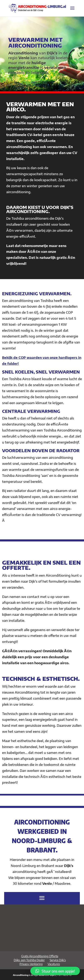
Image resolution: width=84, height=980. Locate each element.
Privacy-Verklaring (31, 964)
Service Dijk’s (58, 960)
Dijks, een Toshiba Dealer (29, 960)
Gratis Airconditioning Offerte (40, 956)
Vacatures (54, 964)
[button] (55, 971)
